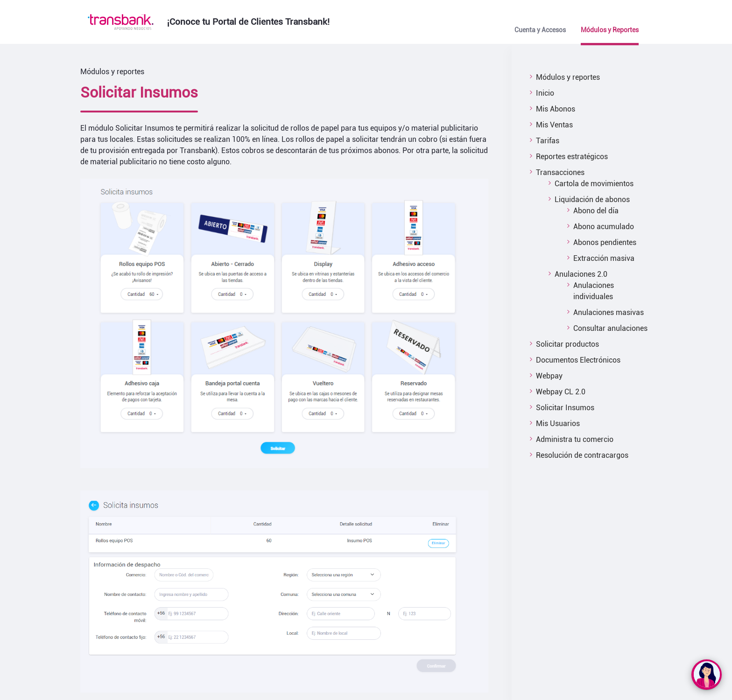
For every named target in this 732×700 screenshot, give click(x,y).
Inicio (545, 93)
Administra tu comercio (575, 439)
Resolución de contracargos (582, 455)
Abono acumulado (604, 227)
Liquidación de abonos (592, 199)
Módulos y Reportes (610, 30)
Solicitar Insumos (565, 408)
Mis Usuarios (558, 423)
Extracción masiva (604, 258)
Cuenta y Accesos (540, 30)
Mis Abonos (556, 109)
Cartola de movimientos (594, 184)
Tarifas (548, 141)
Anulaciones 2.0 (581, 274)
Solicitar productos (567, 344)
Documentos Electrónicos (578, 360)
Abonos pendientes (605, 242)
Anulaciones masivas (609, 312)
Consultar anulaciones (610, 328)
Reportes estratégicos (572, 157)
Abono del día (596, 211)
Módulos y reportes (568, 77)
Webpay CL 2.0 (561, 392)
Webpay (549, 376)
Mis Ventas (554, 125)
